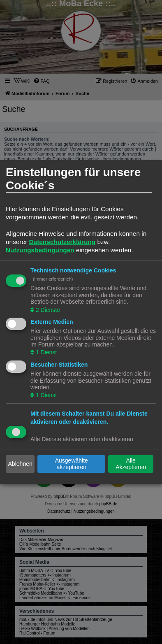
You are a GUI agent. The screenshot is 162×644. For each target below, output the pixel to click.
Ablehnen (20, 464)
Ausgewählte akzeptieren (72, 464)
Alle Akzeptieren (131, 464)
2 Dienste (47, 309)
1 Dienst (45, 352)
